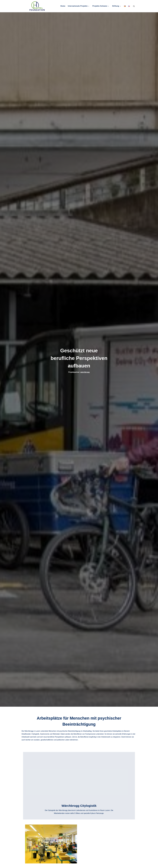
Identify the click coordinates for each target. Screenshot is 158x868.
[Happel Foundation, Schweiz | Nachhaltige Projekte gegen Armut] (36, 6)
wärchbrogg (85, 372)
